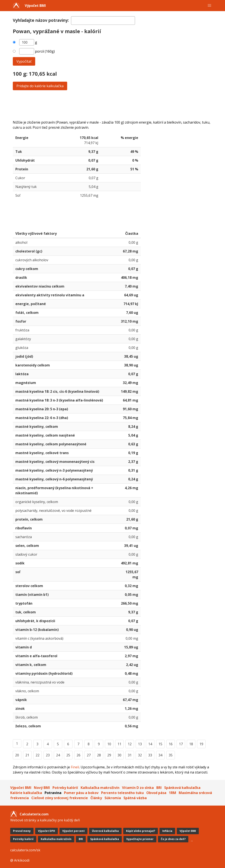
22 (38, 755)
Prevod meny (22, 831)
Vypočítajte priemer (140, 839)
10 (109, 744)
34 (160, 755)
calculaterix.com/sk (25, 850)
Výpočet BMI (35, 6)
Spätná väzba (135, 798)
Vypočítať (24, 61)
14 (150, 744)
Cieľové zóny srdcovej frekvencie (60, 798)
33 (150, 755)
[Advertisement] (113, 105)
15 (160, 744)
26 (78, 755)
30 (119, 755)
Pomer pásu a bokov (81, 793)
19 (201, 744)
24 (58, 755)
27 (89, 755)
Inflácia (167, 831)
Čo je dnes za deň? (173, 839)
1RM (173, 793)
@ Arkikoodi (20, 860)
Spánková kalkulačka (182, 788)
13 (140, 744)
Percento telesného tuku (122, 793)
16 (171, 744)
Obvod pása (156, 793)
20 (17, 755)
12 (130, 744)
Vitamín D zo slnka (138, 788)
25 (68, 755)
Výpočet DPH (46, 831)
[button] (209, 6)
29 (109, 755)
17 (181, 744)
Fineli (75, 767)
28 (99, 755)
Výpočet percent (73, 831)
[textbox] (103, 21)
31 (130, 755)
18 (191, 744)
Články (96, 798)
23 (48, 755)
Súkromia (113, 798)
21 (27, 755)
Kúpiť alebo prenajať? (141, 831)
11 (119, 744)
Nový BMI (42, 788)
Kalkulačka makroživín (100, 788)
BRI (159, 788)
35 (171, 755)
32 (140, 755)
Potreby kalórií (65, 788)
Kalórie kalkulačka (26, 793)
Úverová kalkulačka (105, 831)
